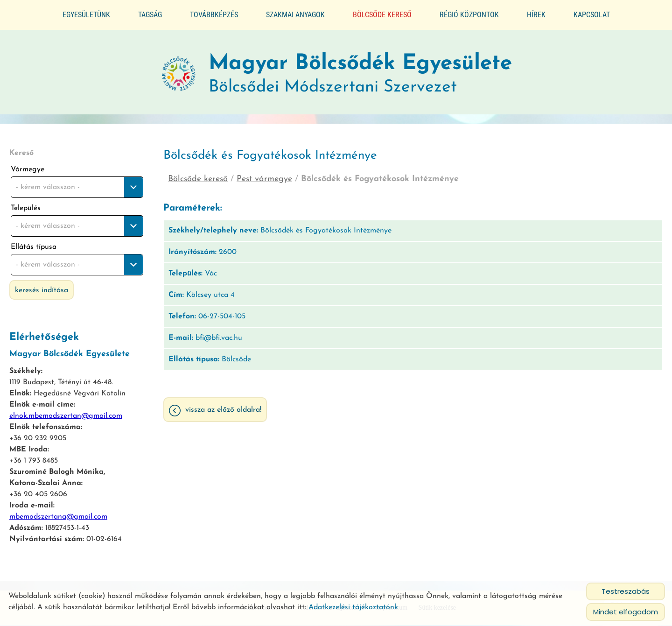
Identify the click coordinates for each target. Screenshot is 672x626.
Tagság (150, 15)
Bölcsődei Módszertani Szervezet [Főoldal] (360, 70)
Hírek (536, 15)
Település (26, 204)
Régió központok (469, 15)
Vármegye (28, 166)
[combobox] (77, 183)
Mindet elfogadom (626, 612)
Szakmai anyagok (295, 15)
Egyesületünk (86, 15)
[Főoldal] (177, 70)
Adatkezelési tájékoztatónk (353, 607)
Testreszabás (626, 591)
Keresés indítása (42, 287)
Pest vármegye (264, 175)
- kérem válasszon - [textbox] (48, 183)
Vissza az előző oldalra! (223, 407)
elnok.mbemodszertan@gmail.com (66, 412)
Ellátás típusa (34, 243)
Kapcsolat (592, 15)
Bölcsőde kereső (382, 15)
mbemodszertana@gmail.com (58, 513)
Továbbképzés (214, 15)
